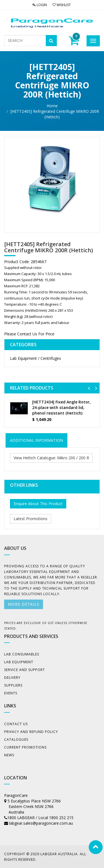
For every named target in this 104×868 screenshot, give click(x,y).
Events (11, 693)
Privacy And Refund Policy (31, 732)
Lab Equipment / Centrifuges (35, 358)
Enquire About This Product (38, 504)
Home (52, 106)
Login (40, 5)
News (9, 755)
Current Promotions (25, 747)
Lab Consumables (22, 654)
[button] (89, 388)
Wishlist (62, 5)
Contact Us (16, 724)
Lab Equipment (19, 662)
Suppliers (13, 685)
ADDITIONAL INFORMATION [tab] (36, 440)
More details (24, 604)
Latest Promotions (31, 519)
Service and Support (25, 670)
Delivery (12, 678)
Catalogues (16, 739)
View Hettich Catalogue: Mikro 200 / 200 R (51, 458)
